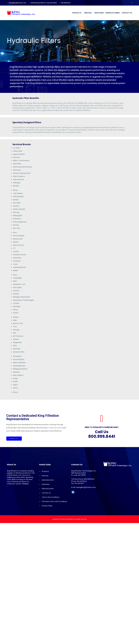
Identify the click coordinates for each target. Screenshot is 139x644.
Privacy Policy (47, 506)
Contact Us (127, 13)
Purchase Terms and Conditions (54, 501)
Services (88, 13)
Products (77, 13)
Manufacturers (113, 13)
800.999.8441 (65, 3)
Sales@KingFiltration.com (17, 3)
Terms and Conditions (51, 497)
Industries (99, 13)
